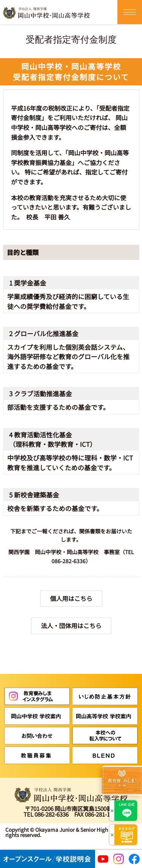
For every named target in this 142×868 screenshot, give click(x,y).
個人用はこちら (71, 598)
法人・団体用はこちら (71, 626)
